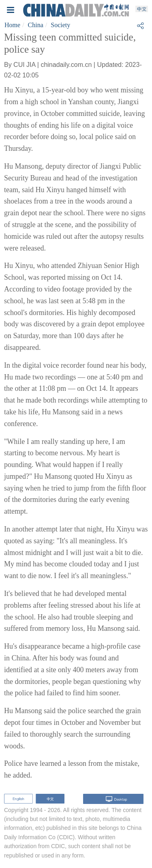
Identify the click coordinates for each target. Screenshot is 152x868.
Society (60, 25)
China (36, 25)
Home (12, 25)
